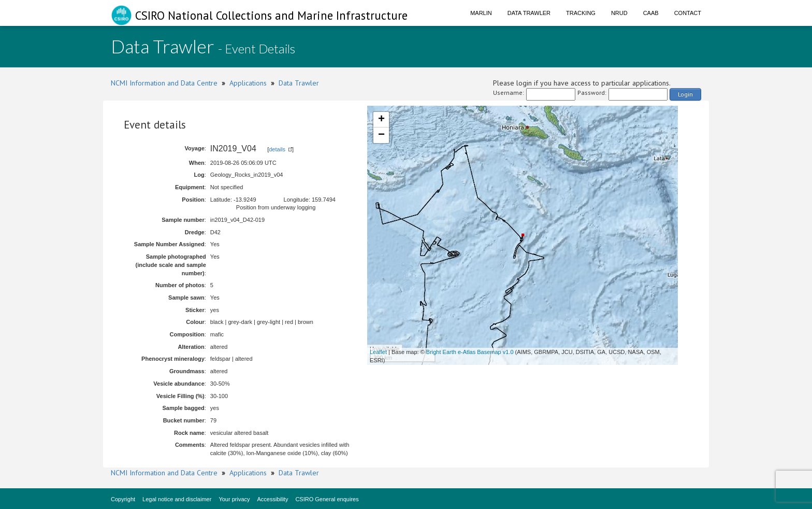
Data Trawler (529, 13)
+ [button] (381, 120)
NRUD (619, 13)
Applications (248, 83)
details (277, 149)
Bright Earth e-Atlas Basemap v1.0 (470, 352)
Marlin (481, 13)
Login (685, 94)
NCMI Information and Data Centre (164, 83)
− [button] (381, 135)
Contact (688, 13)
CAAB (651, 13)
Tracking (581, 13)
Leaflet (378, 352)
